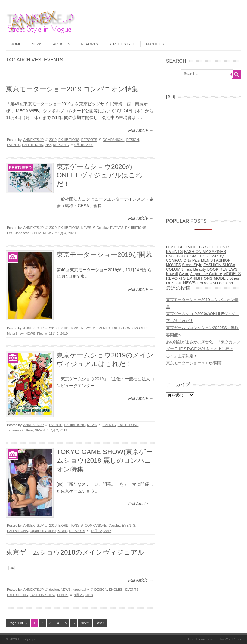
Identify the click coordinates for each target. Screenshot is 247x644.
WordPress (233, 639)
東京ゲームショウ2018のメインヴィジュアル (75, 552)
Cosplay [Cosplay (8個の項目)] (216, 256)
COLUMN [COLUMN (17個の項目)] (175, 269)
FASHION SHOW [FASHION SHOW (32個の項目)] (219, 265)
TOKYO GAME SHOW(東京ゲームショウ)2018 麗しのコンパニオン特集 (104, 460)
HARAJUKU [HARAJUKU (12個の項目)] (207, 283)
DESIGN (133, 140)
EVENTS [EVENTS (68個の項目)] (174, 251)
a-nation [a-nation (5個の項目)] (226, 283)
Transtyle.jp (26, 639)
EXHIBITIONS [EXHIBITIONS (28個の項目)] (200, 278)
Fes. (10, 233)
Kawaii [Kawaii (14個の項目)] (172, 274)
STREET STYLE (122, 44)
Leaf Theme (197, 639)
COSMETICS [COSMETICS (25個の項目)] (196, 256)
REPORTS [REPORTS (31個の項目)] (176, 278)
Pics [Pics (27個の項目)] (196, 260)
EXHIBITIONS (69, 140)
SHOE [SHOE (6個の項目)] (211, 247)
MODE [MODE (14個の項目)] (219, 278)
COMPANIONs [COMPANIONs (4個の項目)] (179, 260)
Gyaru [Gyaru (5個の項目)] (184, 274)
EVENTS (14, 145)
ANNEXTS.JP (33, 140)
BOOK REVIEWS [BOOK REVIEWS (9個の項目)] (222, 269)
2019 (53, 140)
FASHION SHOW (43, 595)
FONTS (63, 595)
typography (81, 590)
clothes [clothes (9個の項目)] (233, 278)
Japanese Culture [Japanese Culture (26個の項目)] (206, 274)
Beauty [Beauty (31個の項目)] (200, 269)
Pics (48, 145)
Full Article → (141, 130)
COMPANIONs (114, 140)
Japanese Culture (28, 233)
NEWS (37, 44)
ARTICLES (62, 44)
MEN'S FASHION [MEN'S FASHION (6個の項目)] (216, 260)
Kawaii (62, 531)
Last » (100, 623)
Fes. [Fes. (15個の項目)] (188, 269)
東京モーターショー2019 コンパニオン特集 (72, 89)
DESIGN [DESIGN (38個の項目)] (174, 283)
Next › (85, 623)
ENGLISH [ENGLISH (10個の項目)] (175, 256)
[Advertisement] (207, 157)
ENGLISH (116, 590)
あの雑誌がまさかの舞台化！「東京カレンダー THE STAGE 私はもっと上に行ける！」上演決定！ (203, 349)
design (54, 590)
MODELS (141, 328)
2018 (53, 525)
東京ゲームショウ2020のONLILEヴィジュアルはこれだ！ (99, 175)
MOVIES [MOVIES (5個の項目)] (173, 265)
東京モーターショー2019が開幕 (104, 255)
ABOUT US (154, 44)
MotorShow (15, 334)
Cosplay (102, 228)
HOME (16, 44)
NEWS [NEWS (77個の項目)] (189, 283)
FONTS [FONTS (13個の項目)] (224, 247)
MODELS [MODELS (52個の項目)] (232, 274)
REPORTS (90, 44)
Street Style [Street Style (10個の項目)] (192, 265)
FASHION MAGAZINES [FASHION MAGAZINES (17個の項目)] (205, 252)
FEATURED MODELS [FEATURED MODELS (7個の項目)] (185, 247)
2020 (53, 228)
